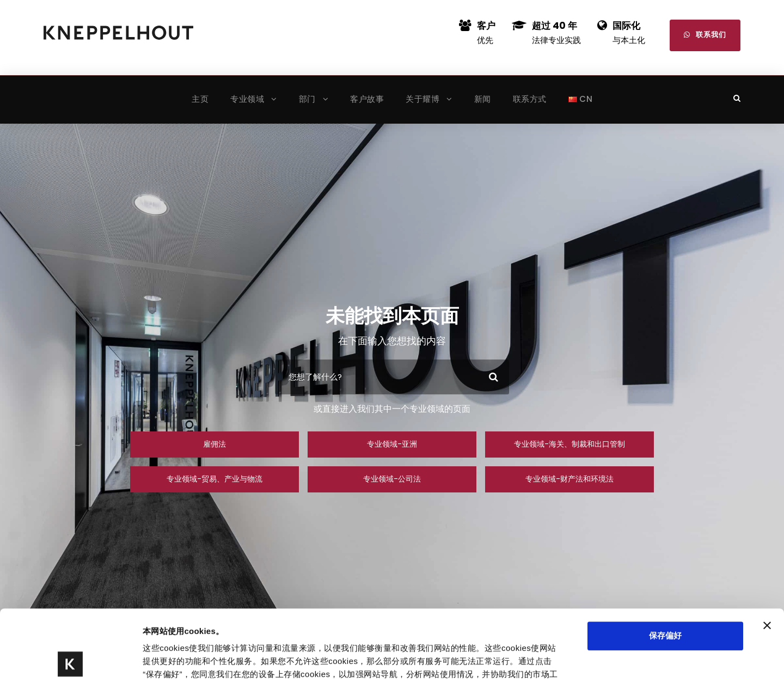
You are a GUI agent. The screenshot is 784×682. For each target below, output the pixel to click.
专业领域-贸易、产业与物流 (215, 479)
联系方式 (530, 99)
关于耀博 (422, 99)
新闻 (483, 99)
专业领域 (247, 99)
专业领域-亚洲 (392, 444)
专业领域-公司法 (392, 479)
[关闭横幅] (767, 555)
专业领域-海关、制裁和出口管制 (569, 444)
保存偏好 (665, 565)
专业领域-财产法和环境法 (569, 479)
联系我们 (705, 35)
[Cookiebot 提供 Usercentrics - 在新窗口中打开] (71, 661)
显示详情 (529, 660)
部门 (307, 99)
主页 (200, 99)
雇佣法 (215, 444)
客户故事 (367, 99)
